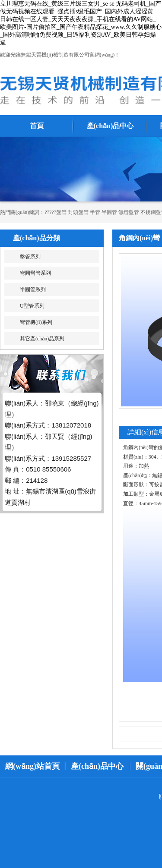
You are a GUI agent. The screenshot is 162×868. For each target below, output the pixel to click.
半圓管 (109, 212)
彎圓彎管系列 (35, 273)
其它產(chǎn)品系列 (42, 339)
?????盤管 (56, 212)
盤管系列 (30, 257)
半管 (95, 212)
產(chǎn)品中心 (110, 126)
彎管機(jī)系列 (36, 322)
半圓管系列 (33, 289)
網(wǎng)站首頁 (32, 766)
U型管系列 (32, 306)
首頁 (37, 126)
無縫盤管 (129, 212)
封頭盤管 (78, 212)
